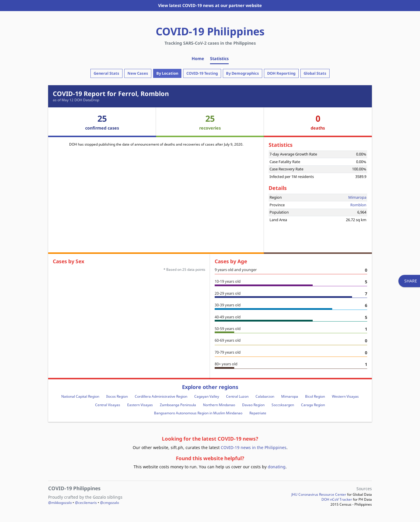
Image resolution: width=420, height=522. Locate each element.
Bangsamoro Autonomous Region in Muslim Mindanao (198, 413)
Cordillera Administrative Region (161, 396)
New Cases (138, 73)
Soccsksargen (283, 405)
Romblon (358, 205)
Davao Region (253, 405)
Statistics (219, 59)
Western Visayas (345, 396)
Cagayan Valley (207, 396)
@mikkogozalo (60, 503)
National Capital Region (80, 396)
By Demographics (243, 73)
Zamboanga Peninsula (178, 405)
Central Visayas (108, 405)
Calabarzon (265, 396)
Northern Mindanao (219, 405)
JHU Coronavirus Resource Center (319, 494)
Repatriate (258, 413)
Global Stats (315, 73)
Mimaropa (357, 197)
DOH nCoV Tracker (337, 499)
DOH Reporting (281, 73)
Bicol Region (315, 396)
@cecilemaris (86, 503)
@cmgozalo (110, 503)
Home (198, 59)
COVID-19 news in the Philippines (254, 447)
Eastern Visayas (140, 405)
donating (277, 467)
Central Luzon (237, 396)
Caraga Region (313, 405)
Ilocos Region (117, 396)
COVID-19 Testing (202, 73)
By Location (167, 73)
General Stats (106, 73)
